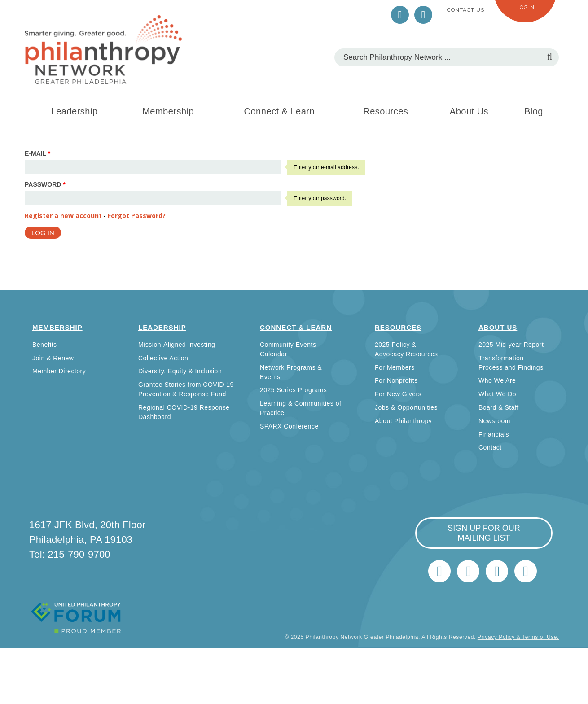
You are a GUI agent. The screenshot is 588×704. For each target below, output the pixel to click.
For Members (395, 367)
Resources (386, 111)
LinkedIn (423, 15)
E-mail (37, 153)
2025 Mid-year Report (511, 345)
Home (526, 571)
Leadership (75, 111)
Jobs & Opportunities (406, 407)
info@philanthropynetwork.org (497, 571)
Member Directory (59, 371)
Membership (168, 111)
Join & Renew (53, 358)
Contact (490, 447)
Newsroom (494, 421)
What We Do (497, 394)
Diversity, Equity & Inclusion (180, 371)
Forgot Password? (137, 216)
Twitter (400, 15)
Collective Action (163, 358)
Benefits (45, 345)
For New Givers (398, 394)
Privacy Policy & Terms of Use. (518, 637)
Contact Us (466, 10)
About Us (469, 111)
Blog (534, 111)
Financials (494, 434)
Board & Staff (499, 407)
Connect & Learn (280, 111)
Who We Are (497, 380)
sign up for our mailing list (484, 533)
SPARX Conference (289, 426)
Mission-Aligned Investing (177, 345)
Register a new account (63, 216)
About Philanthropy (403, 421)
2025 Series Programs (293, 390)
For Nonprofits (396, 380)
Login (525, 7)
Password (45, 184)
